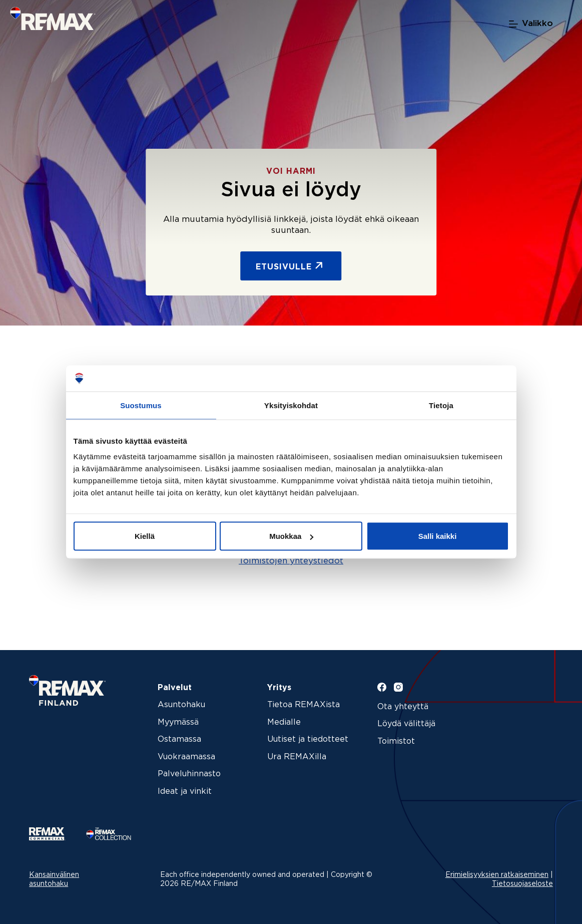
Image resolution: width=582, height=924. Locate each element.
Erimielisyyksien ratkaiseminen (497, 875)
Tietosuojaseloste (522, 884)
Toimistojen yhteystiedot (291, 561)
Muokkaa (291, 536)
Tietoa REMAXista (304, 705)
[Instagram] (398, 687)
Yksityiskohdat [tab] (291, 405)
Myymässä (178, 722)
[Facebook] (382, 687)
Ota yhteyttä (403, 707)
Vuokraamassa (186, 757)
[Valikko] (531, 24)
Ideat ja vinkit (185, 792)
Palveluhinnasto (189, 774)
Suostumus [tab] (141, 405)
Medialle (284, 722)
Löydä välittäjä (406, 724)
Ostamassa (179, 739)
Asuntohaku (181, 705)
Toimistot (396, 741)
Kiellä (145, 536)
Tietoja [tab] (441, 405)
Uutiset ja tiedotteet (308, 739)
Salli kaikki (438, 536)
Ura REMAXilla (297, 757)
